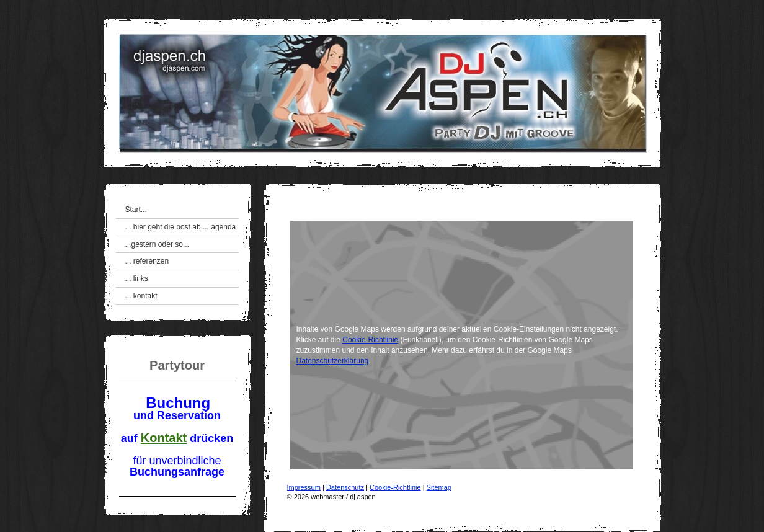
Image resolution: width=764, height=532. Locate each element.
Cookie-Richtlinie (370, 340)
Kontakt (164, 438)
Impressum (304, 487)
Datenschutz (345, 487)
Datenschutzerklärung (333, 361)
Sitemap (439, 487)
